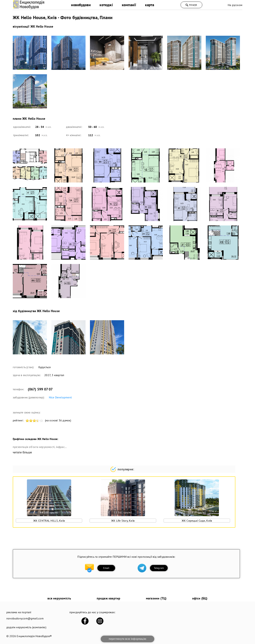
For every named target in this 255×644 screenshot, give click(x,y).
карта (150, 5)
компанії (129, 5)
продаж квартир (109, 598)
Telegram (159, 568)
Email (106, 568)
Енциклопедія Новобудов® (34, 636)
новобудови (81, 5)
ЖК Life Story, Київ (123, 521)
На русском (235, 5)
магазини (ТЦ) (156, 598)
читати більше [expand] (22, 452)
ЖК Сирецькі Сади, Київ (197, 521)
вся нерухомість (59, 598)
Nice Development (60, 397)
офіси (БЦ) (200, 598)
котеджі (106, 5)
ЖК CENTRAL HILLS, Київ (49, 521)
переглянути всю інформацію (127, 639)
